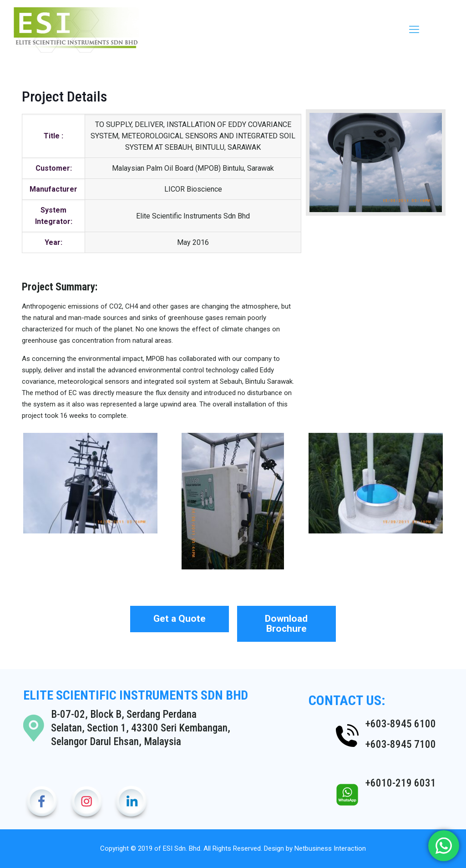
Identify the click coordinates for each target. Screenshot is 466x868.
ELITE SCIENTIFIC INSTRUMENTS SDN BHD (136, 695)
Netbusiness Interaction (330, 848)
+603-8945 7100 (401, 744)
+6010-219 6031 (401, 783)
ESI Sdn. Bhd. (182, 848)
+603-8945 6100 (401, 724)
